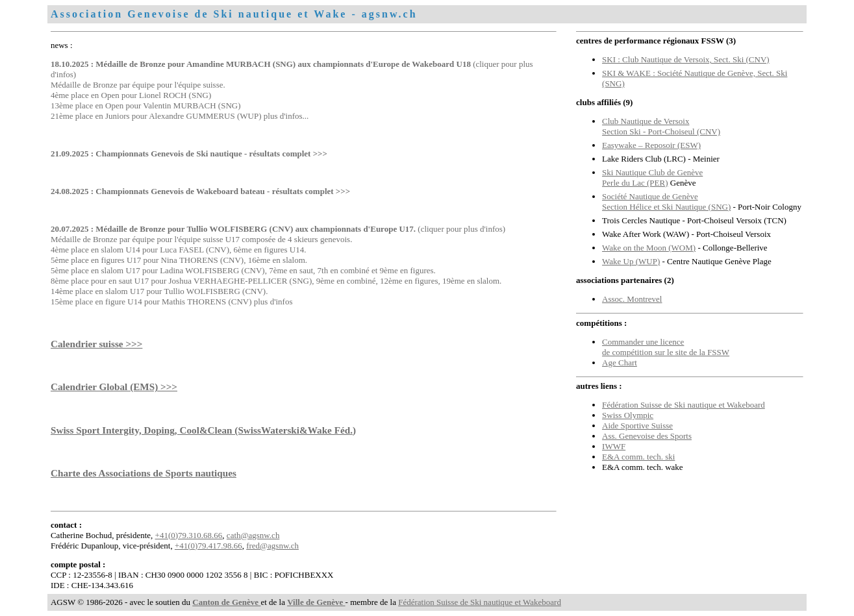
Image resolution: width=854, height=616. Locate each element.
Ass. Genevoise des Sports (647, 436)
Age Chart (620, 363)
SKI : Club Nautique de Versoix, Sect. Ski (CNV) (686, 59)
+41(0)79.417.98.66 (208, 546)
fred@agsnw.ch (272, 546)
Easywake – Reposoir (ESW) (651, 145)
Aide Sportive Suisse (637, 425)
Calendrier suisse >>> (96, 344)
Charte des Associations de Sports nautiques (144, 473)
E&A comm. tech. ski (638, 457)
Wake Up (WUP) (631, 261)
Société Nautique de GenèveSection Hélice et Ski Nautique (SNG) (666, 202)
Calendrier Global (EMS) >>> (114, 387)
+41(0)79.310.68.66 (189, 535)
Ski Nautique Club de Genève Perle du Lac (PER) (652, 178)
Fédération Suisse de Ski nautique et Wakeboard (684, 405)
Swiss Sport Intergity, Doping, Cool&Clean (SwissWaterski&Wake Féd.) (203, 430)
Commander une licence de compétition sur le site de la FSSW (666, 347)
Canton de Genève (226, 602)
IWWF (614, 446)
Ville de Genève (316, 602)
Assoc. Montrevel (632, 299)
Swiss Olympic (628, 415)
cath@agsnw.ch (253, 535)
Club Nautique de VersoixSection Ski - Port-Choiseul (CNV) (661, 126)
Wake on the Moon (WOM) (649, 248)
